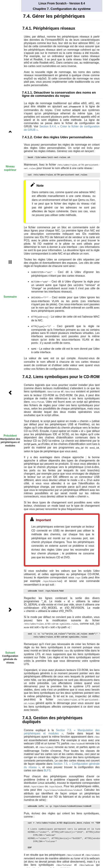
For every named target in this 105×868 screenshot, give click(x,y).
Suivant (10, 653)
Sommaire (10, 297)
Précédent (10, 436)
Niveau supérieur (10, 168)
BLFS (47, 766)
